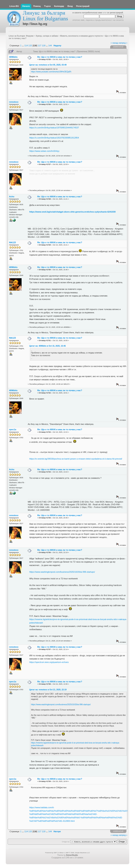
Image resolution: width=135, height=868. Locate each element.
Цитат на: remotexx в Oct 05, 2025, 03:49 (48, 65)
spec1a (13, 429)
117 (40, 46)
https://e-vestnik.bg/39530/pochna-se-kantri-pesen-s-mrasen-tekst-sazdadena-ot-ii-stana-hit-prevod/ (76, 459)
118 (44, 46)
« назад (114, 43)
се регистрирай (115, 13)
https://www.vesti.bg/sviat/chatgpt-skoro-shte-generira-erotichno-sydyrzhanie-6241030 (72, 212)
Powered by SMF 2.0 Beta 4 (55, 853)
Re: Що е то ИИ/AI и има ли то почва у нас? (60, 57)
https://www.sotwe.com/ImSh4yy (44, 151)
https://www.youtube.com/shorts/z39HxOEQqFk (51, 72)
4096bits (13, 57)
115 (30, 46)
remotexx (14, 102)
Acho (12, 197)
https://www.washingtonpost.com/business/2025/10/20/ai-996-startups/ (62, 572)
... (23, 46)
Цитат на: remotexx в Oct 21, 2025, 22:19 (48, 690)
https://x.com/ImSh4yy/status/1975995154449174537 (54, 128)
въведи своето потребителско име (84, 13)
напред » (123, 43)
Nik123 (13, 242)
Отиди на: (66, 842)
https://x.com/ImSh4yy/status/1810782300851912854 (54, 138)
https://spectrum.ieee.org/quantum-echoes (49, 662)
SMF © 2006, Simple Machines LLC (78, 853)
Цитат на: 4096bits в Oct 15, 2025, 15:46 (47, 346)
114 (26, 46)
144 (50, 46)
